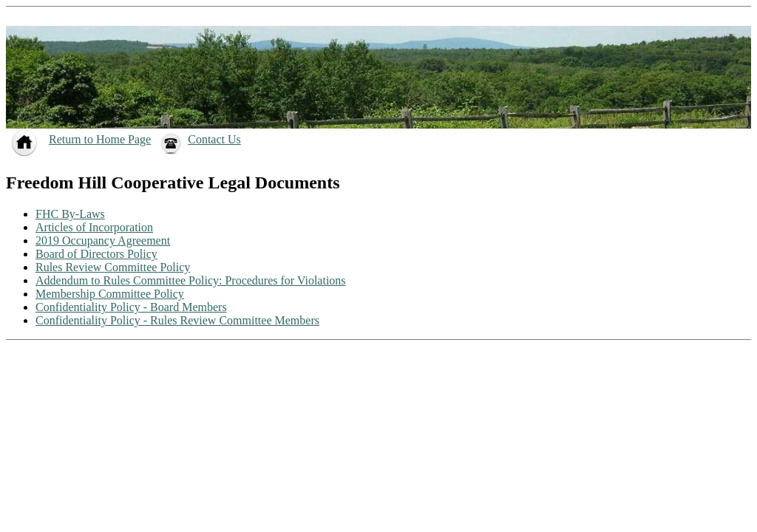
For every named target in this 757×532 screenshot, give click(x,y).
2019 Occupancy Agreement (103, 241)
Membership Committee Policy (110, 294)
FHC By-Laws (70, 214)
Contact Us (214, 139)
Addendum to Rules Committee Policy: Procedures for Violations (191, 280)
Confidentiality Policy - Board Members (131, 307)
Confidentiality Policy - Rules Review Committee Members (177, 320)
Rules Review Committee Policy (113, 267)
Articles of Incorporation (94, 227)
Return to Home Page (100, 139)
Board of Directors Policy (96, 254)
